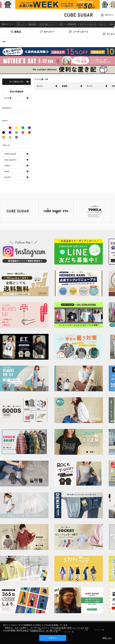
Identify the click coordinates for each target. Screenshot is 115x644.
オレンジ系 (4, 137)
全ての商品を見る (16, 82)
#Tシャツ (21, 24)
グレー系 (16, 132)
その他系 (16, 137)
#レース (103, 24)
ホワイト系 (5, 127)
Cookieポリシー (37, 631)
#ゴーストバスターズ (88, 24)
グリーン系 (23, 128)
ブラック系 (4, 132)
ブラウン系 (29, 132)
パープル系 (10, 132)
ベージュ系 (10, 137)
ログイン (109, 15)
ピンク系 (23, 132)
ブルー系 (29, 128)
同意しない (107, 638)
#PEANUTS (72, 24)
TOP (4, 42)
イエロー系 (16, 128)
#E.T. (61, 24)
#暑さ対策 (32, 24)
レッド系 (10, 128)
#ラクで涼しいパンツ (48, 24)
